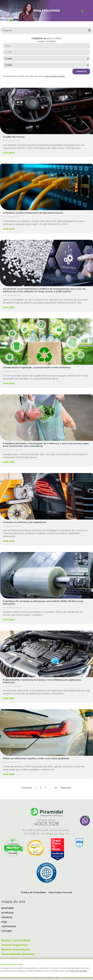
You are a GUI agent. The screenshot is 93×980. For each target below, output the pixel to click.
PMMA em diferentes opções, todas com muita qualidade (36, 758)
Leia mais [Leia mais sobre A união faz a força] (9, 153)
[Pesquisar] (89, 30)
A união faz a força (14, 137)
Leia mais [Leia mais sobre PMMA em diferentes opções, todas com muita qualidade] (9, 774)
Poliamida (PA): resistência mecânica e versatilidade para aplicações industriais (42, 681)
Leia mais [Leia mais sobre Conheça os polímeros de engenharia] (9, 541)
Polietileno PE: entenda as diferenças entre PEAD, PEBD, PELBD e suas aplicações (43, 602)
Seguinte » (66, 788)
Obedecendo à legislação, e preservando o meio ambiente (37, 367)
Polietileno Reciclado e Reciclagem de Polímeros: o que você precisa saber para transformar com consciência (46, 445)
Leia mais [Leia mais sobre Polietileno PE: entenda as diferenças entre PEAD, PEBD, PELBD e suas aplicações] (9, 620)
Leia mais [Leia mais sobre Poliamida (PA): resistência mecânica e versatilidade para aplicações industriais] (9, 698)
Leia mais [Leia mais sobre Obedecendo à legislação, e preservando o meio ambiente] (9, 383)
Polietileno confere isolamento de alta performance (33, 213)
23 (56, 788)
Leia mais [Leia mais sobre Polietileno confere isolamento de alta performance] (9, 229)
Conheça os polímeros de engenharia (24, 522)
